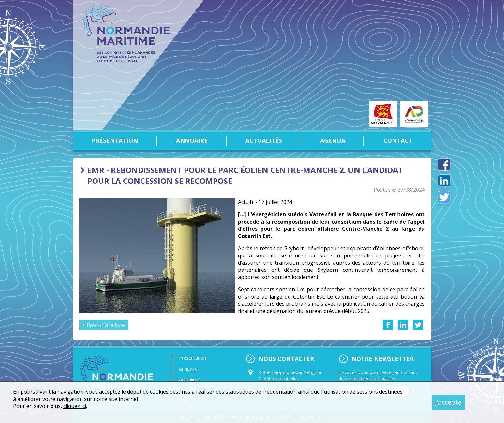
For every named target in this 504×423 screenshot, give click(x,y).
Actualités (264, 140)
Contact (398, 140)
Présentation (115, 140)
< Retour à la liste (104, 325)
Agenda (333, 140)
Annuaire (192, 140)
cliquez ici (75, 406)
